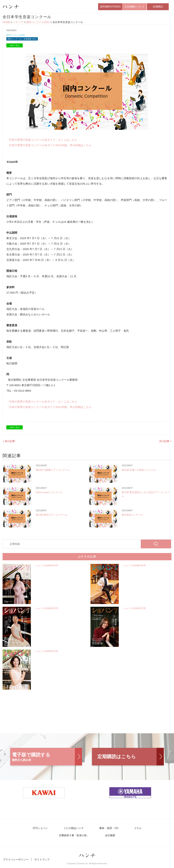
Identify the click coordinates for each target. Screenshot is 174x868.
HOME (6, 23)
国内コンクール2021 (38, 23)
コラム (112, 830)
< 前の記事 (9, 443)
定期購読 (158, 7)
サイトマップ (42, 862)
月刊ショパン (21, 830)
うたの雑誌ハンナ (52, 830)
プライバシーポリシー (16, 862)
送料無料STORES (110, 7)
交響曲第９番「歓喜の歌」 (144, 830)
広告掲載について (135, 7)
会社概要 (87, 838)
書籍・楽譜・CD (85, 830)
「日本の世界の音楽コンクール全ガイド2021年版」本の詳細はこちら (49, 147)
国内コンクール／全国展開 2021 (25, 41)
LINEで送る (15, 47)
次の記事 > (165, 443)
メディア (18, 23)
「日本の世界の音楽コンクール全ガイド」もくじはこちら (42, 142)
